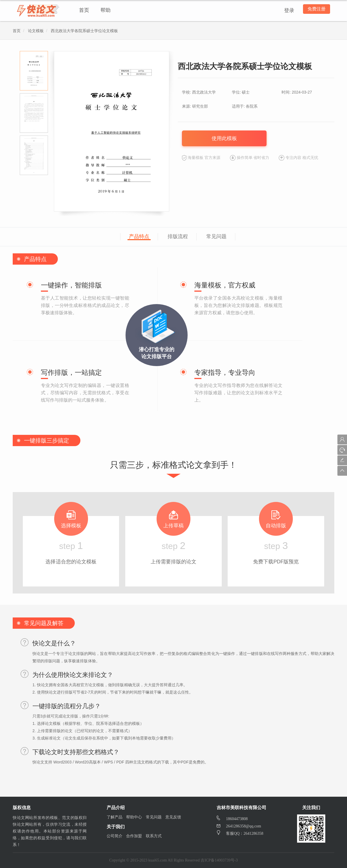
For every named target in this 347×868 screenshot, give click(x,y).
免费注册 (315, 10)
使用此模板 (224, 138)
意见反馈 (173, 817)
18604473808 (232, 819)
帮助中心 (134, 817)
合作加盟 (134, 836)
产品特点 (139, 236)
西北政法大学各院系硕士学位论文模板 (84, 31)
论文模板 (36, 31)
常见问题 (216, 236)
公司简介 (115, 836)
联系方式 (154, 836)
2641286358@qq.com (239, 826)
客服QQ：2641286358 (240, 833)
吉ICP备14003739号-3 (219, 860)
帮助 (106, 10)
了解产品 (115, 817)
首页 (84, 10)
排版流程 (178, 236)
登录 (287, 10)
